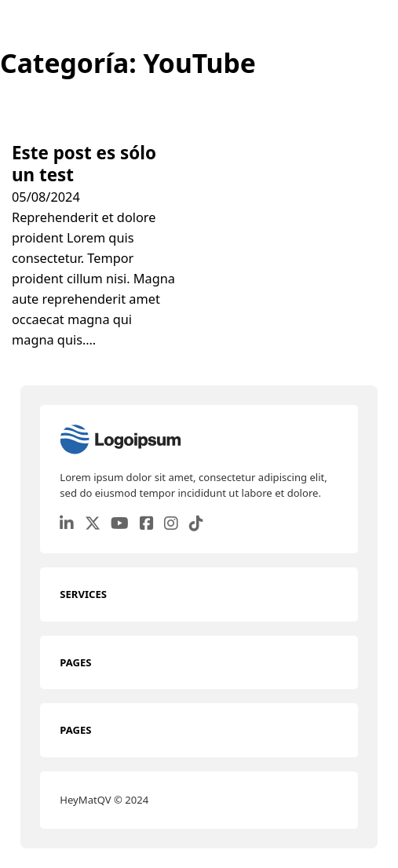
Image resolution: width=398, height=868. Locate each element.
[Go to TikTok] (196, 525)
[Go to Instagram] (171, 525)
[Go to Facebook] (147, 525)
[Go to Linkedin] (67, 525)
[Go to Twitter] (93, 525)
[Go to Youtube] (120, 525)
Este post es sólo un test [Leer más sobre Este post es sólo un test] (84, 164)
